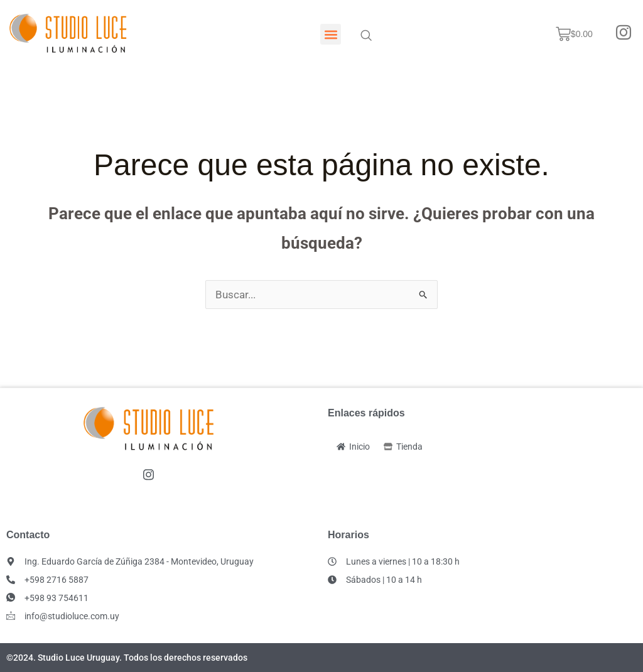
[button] (331, 34)
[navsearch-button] (366, 35)
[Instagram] (624, 34)
